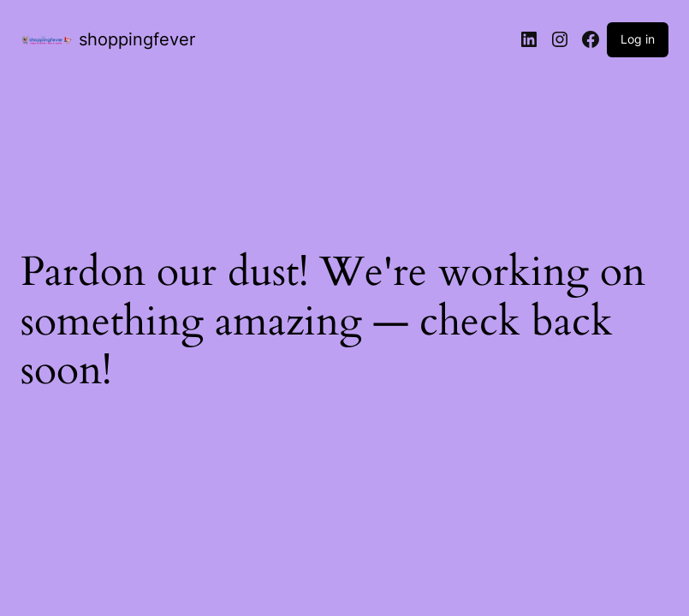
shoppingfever (137, 39)
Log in (638, 39)
